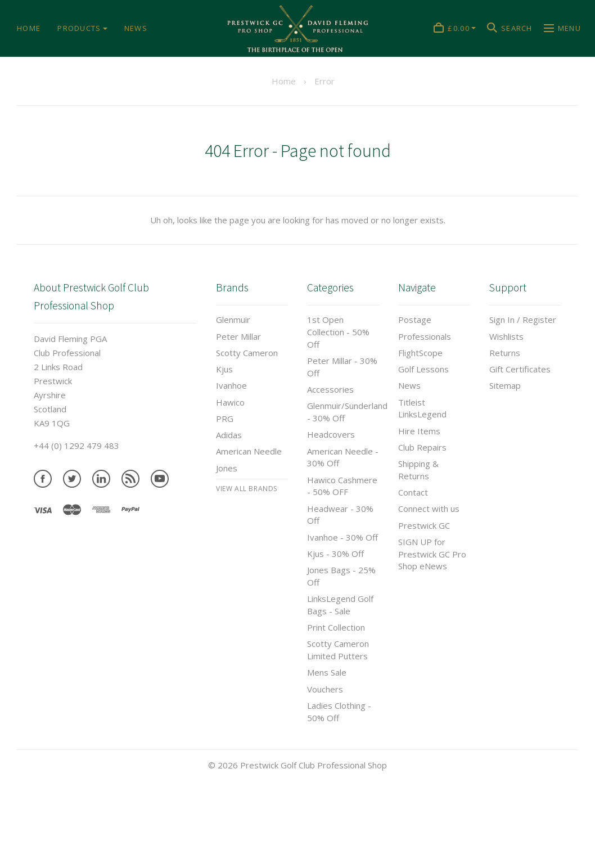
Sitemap (505, 385)
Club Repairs (422, 447)
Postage (415, 320)
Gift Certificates (520, 369)
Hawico (230, 402)
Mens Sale (327, 672)
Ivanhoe (231, 385)
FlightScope (420, 353)
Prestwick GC (424, 525)
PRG (225, 419)
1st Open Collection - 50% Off (338, 332)
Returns (505, 353)
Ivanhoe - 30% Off (342, 537)
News (409, 385)
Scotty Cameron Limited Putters (338, 650)
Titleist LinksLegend (422, 408)
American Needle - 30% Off (343, 457)
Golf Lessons (423, 369)
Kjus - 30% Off (335, 554)
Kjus (224, 369)
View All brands (247, 489)
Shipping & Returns (418, 470)
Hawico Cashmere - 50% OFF (342, 486)
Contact (413, 492)
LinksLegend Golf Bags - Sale (340, 605)
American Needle (249, 451)
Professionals (425, 336)
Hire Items (419, 431)
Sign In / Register (523, 320)
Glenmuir (233, 320)
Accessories (330, 389)
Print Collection (336, 627)
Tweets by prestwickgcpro (52, 861)
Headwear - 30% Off (340, 515)
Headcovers (331, 434)
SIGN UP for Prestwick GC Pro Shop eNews (432, 554)
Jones (227, 468)
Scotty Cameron (247, 353)
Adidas (229, 435)
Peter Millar (238, 336)
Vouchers (325, 689)
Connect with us (429, 509)
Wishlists (506, 336)
